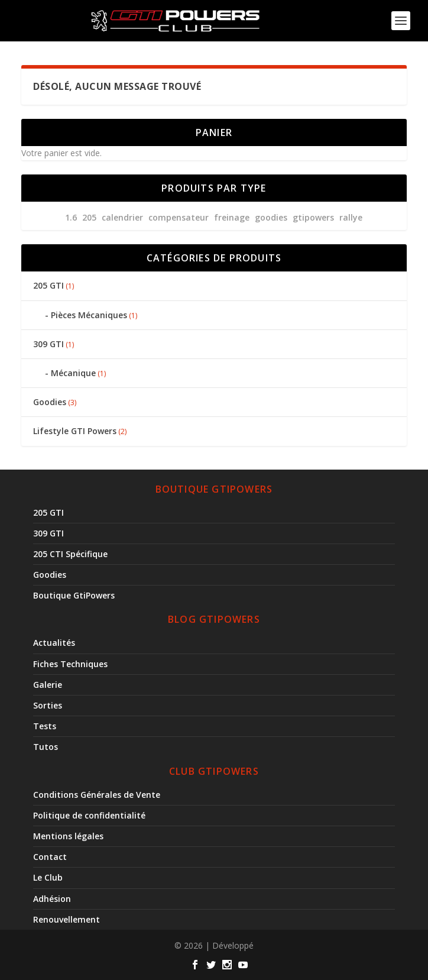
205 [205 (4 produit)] (89, 217)
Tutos (46, 747)
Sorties (48, 705)
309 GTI (48, 344)
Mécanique (73, 373)
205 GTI (48, 285)
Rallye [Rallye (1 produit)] (351, 217)
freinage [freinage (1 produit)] (232, 217)
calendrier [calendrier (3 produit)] (122, 217)
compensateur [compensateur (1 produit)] (179, 217)
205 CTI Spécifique (70, 554)
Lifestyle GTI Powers (75, 431)
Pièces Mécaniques (89, 315)
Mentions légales (68, 836)
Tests (45, 726)
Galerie (48, 685)
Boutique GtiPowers (74, 595)
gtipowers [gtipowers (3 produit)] (313, 217)
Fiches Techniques (70, 664)
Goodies (50, 402)
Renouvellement (67, 919)
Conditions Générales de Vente (97, 795)
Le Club (48, 877)
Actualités (54, 643)
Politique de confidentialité (89, 815)
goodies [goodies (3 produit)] (271, 217)
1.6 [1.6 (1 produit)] (71, 217)
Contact (50, 857)
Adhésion (52, 899)
